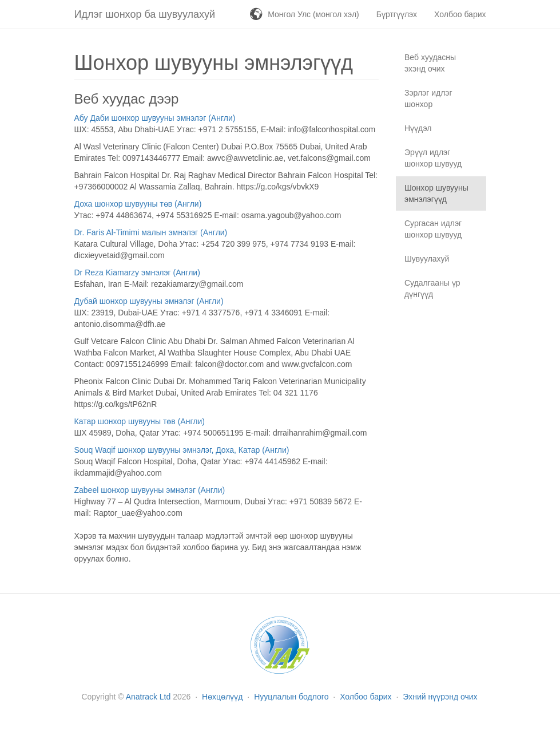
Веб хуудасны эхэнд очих (430, 63)
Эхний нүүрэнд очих (440, 697)
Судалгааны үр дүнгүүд (432, 289)
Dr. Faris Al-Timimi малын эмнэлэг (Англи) (151, 232)
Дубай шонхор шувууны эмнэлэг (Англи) (149, 301)
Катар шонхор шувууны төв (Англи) (140, 421)
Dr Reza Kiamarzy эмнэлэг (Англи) (137, 272)
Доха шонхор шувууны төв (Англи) (138, 204)
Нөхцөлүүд (223, 697)
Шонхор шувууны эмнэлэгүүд (436, 193)
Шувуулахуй (427, 259)
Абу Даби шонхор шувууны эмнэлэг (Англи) (155, 118)
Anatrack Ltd (148, 697)
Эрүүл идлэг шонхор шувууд (433, 158)
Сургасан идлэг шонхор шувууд (433, 229)
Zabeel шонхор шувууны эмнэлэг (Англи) (150, 490)
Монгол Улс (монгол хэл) (313, 14)
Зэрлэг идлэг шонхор (428, 98)
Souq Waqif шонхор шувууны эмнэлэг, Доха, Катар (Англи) (182, 450)
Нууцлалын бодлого (292, 697)
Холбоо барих (367, 697)
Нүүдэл (418, 128)
